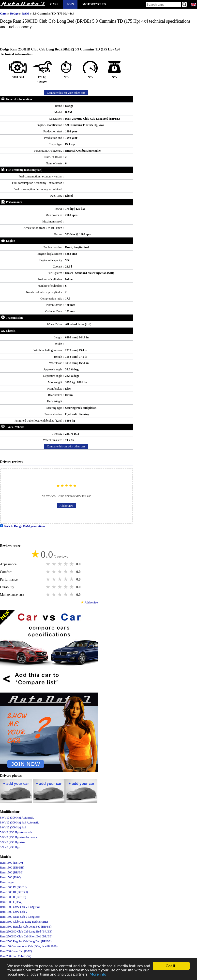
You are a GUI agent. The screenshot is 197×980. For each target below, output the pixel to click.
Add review (66, 506)
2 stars (54, 564)
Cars (54, 4)
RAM (26, 13)
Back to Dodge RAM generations (23, 526)
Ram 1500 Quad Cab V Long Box (20, 917)
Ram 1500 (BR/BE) (12, 872)
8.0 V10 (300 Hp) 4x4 (13, 827)
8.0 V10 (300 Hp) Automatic (17, 818)
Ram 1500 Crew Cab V (14, 912)
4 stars (66, 564)
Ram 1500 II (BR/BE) (13, 897)
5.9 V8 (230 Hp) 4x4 (12, 842)
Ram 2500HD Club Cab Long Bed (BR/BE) (26, 932)
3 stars (60, 564)
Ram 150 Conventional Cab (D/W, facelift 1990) (29, 946)
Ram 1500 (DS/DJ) (11, 863)
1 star (48, 564)
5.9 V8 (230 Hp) (10, 847)
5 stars (72, 564)
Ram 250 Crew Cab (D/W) (16, 951)
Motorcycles (94, 4)
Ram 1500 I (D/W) (11, 902)
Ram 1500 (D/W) (10, 877)
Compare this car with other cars (66, 93)
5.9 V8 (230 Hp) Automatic (16, 832)
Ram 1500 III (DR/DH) (14, 892)
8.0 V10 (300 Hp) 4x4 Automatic (20, 822)
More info (98, 974)
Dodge (15, 13)
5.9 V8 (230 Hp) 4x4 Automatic (19, 837)
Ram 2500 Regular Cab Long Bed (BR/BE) (26, 941)
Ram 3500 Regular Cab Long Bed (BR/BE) (26, 927)
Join (70, 4)
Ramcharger (7, 882)
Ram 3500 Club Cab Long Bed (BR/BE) (24, 922)
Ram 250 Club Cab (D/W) (16, 956)
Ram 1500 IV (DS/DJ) (13, 887)
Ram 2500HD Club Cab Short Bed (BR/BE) (26, 936)
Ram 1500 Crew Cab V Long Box (20, 907)
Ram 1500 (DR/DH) (12, 868)
